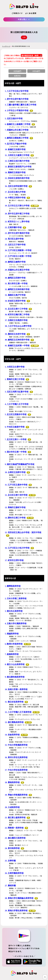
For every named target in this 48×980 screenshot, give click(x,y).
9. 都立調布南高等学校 (15, 677)
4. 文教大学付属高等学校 (16, 623)
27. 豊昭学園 (10, 886)
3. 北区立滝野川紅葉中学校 (17, 392)
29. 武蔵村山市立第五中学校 (17, 270)
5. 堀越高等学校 (12, 634)
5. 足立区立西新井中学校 (16, 414)
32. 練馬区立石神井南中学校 (17, 289)
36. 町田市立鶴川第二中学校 (17, 315)
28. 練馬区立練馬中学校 (15, 262)
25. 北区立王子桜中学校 (15, 245)
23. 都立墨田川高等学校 (15, 838)
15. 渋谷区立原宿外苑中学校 (17, 178)
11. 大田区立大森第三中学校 (17, 155)
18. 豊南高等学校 (12, 782)
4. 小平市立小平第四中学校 (17, 111)
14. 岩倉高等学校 (12, 735)
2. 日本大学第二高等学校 (16, 598)
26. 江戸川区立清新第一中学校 (18, 250)
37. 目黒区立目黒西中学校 (16, 320)
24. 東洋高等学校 (12, 848)
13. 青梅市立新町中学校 (15, 507)
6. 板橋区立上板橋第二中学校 (18, 124)
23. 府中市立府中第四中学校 (17, 233)
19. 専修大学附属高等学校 (16, 795)
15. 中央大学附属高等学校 (16, 745)
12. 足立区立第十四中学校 (16, 495)
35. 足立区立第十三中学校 (16, 309)
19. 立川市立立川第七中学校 (17, 206)
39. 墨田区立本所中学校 (15, 334)
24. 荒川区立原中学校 (14, 239)
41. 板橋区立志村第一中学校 (17, 346)
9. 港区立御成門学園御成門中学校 (20, 464)
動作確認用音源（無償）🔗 (32, 55)
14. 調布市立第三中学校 (15, 518)
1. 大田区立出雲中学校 (15, 367)
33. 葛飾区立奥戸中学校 (15, 295)
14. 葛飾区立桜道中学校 (15, 172)
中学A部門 (36, 71)
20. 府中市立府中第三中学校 (17, 214)
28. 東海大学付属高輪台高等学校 (19, 898)
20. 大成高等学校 (12, 807)
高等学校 (17, 76)
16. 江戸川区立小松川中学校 (17, 548)
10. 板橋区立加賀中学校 (15, 149)
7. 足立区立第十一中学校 (16, 439)
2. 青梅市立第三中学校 (15, 379)
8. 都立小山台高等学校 (15, 664)
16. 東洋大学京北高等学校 (16, 757)
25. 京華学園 (10, 861)
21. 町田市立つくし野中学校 (17, 222)
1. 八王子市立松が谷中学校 (17, 91)
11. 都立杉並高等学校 (14, 702)
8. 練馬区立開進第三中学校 (17, 138)
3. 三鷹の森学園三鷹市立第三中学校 (21, 105)
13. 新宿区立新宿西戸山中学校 (18, 167)
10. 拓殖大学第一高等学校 (16, 689)
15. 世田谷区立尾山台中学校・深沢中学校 (23, 532)
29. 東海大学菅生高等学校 (16, 911)
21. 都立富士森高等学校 (15, 818)
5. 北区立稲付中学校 (14, 118)
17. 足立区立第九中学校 (15, 192)
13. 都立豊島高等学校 (14, 722)
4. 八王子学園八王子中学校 (17, 404)
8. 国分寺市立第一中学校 (16, 452)
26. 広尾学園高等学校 (14, 873)
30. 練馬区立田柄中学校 (15, 278)
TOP (45, 977)
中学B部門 (17, 71)
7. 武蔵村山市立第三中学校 (17, 130)
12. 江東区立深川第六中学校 (17, 161)
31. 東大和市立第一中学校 (16, 284)
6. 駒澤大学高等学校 (14, 644)
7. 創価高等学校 (12, 654)
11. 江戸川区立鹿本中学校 (16, 485)
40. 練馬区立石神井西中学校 (17, 340)
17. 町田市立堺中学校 (14, 560)
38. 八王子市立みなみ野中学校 (18, 326)
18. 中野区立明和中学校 (15, 198)
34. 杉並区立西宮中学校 (15, 301)
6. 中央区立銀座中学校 (15, 427)
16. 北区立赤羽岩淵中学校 (16, 186)
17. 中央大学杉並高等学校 (16, 770)
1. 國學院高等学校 (13, 586)
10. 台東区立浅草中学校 (15, 472)
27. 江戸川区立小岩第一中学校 (18, 256)
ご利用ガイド (17, 13)
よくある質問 (31, 13)
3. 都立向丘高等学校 (14, 611)
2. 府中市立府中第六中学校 (17, 99)
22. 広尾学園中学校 (13, 227)
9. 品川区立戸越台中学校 (16, 144)
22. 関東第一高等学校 (14, 828)
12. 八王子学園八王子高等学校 (18, 712)
